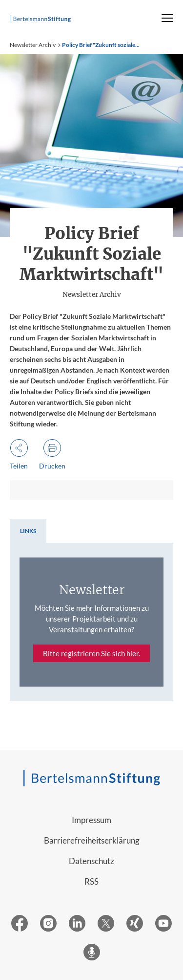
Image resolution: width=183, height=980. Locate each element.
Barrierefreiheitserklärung (92, 840)
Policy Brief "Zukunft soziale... (101, 45)
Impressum (91, 820)
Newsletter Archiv (33, 45)
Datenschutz (91, 861)
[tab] (28, 531)
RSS (91, 881)
